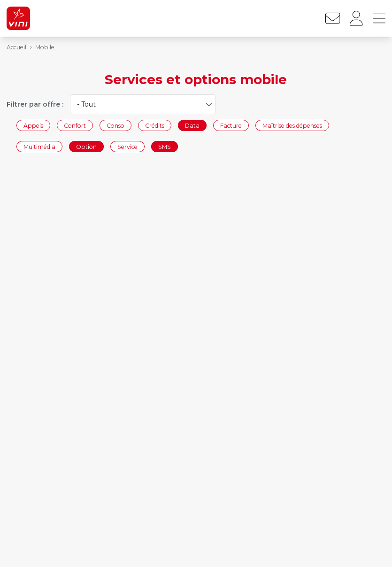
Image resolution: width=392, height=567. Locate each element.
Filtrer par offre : (35, 104)
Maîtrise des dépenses (292, 125)
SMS (165, 147)
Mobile (45, 47)
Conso (115, 125)
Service (127, 147)
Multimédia (39, 147)
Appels (33, 125)
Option (86, 147)
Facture (231, 125)
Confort (75, 125)
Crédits (155, 125)
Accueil (16, 47)
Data (192, 125)
